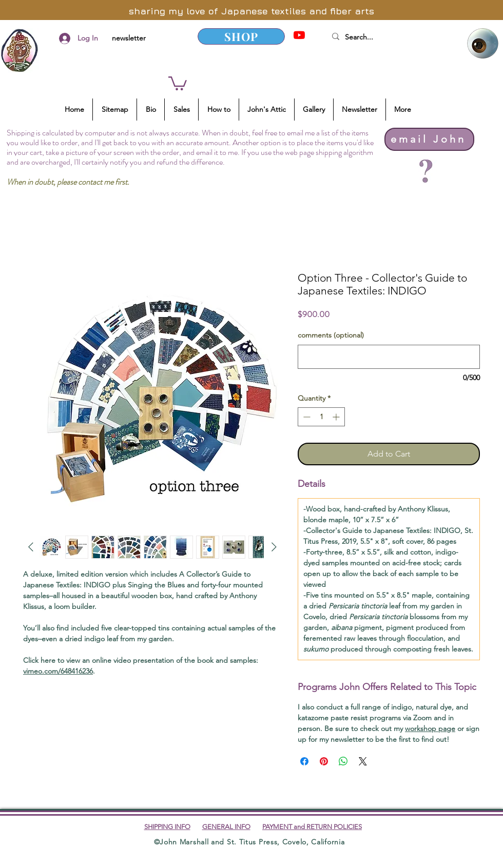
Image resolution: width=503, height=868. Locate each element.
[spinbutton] (321, 417)
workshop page (430, 728)
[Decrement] (306, 417)
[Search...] (390, 37)
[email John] (429, 139)
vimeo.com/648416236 (58, 671)
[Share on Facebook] (304, 761)
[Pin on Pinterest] (324, 761)
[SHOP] (241, 36)
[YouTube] (299, 35)
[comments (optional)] (389, 357)
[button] (178, 83)
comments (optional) (331, 335)
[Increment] (337, 417)
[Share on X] (363, 761)
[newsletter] (129, 38)
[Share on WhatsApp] (343, 761)
